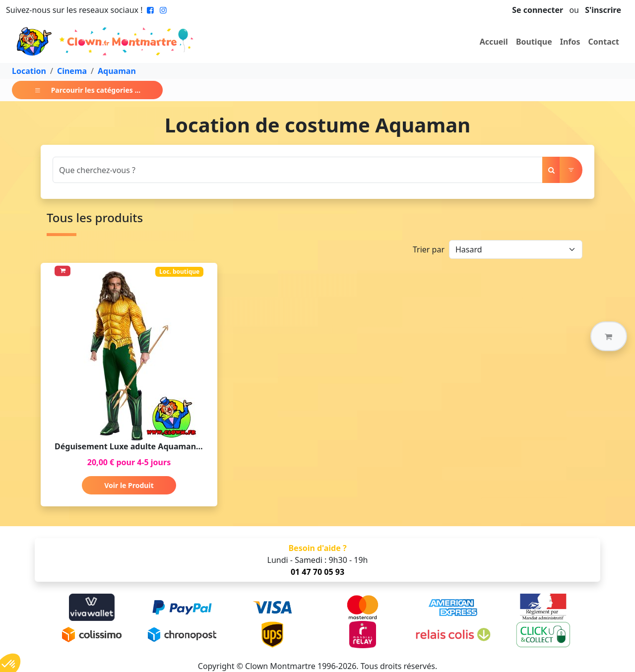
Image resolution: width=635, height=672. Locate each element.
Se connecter (538, 10)
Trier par (429, 249)
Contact (604, 42)
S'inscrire (603, 10)
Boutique (534, 42)
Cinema (72, 71)
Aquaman (117, 71)
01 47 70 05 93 (317, 572)
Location (29, 71)
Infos (570, 42)
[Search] (298, 170)
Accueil (494, 42)
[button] (609, 336)
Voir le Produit (129, 485)
